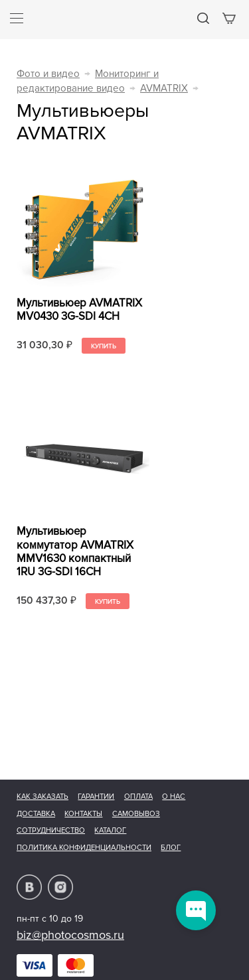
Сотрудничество (51, 830)
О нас (174, 797)
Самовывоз (136, 814)
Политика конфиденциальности (84, 848)
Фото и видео (48, 74)
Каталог (110, 830)
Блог (171, 848)
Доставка (36, 814)
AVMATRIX (164, 89)
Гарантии (96, 797)
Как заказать (42, 797)
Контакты (83, 814)
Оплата (138, 797)
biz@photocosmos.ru (70, 935)
